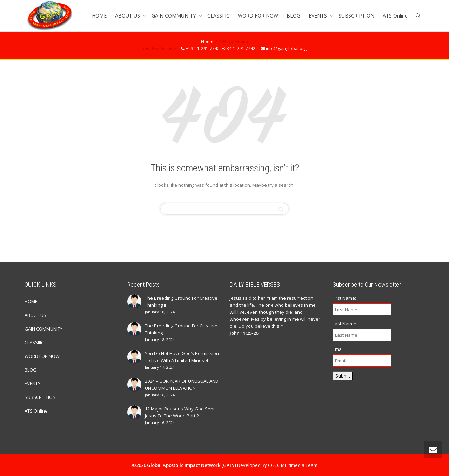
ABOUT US (128, 16)
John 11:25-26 (244, 333)
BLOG (293, 16)
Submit (343, 376)
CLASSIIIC (218, 16)
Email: (339, 349)
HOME (99, 16)
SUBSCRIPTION (356, 16)
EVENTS (319, 16)
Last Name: (344, 324)
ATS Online (395, 16)
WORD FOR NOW (258, 16)
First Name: (344, 298)
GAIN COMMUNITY (174, 16)
